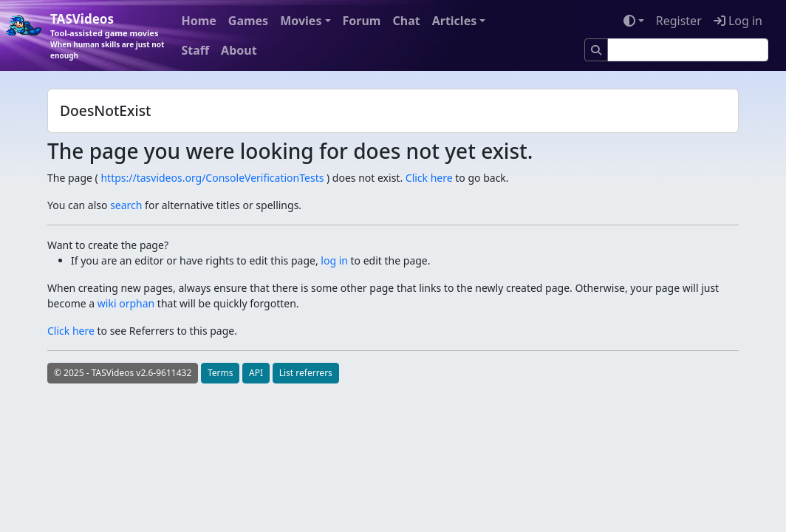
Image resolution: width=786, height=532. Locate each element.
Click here (429, 178)
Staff (195, 50)
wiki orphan (126, 303)
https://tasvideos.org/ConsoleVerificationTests (212, 178)
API (256, 373)
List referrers (306, 373)
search (126, 205)
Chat (406, 21)
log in (334, 260)
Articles (455, 21)
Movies (301, 21)
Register (679, 21)
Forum (362, 21)
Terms (221, 373)
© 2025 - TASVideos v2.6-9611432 (123, 373)
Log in (738, 21)
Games (248, 21)
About (239, 50)
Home (198, 21)
